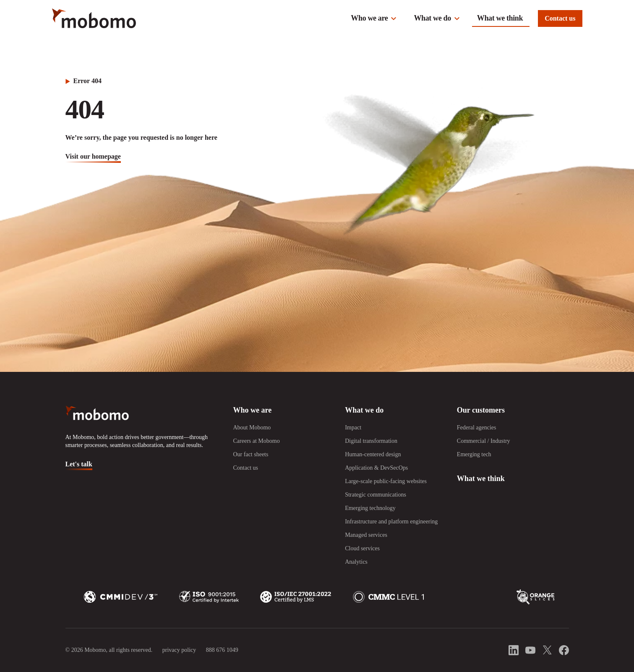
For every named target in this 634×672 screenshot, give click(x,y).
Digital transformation (371, 441)
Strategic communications (376, 495)
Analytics (356, 562)
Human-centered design (373, 454)
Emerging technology (370, 508)
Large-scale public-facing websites (386, 481)
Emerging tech (474, 454)
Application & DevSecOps (376, 468)
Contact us (560, 18)
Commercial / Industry (484, 441)
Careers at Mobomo (256, 441)
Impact (353, 428)
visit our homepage (93, 156)
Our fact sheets (250, 454)
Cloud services (362, 548)
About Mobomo (252, 428)
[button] (374, 18)
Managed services (366, 535)
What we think (500, 18)
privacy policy (179, 650)
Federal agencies (477, 428)
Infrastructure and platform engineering (391, 522)
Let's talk (79, 464)
